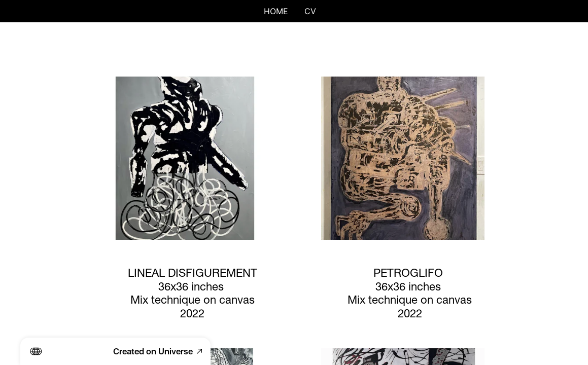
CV (310, 11)
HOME (276, 11)
